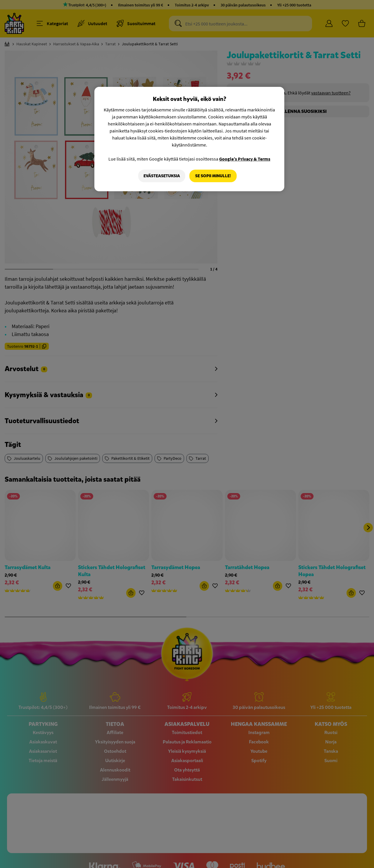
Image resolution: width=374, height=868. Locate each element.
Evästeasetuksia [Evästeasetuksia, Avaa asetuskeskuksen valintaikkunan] (162, 176)
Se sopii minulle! (213, 176)
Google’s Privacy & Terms (245, 159)
